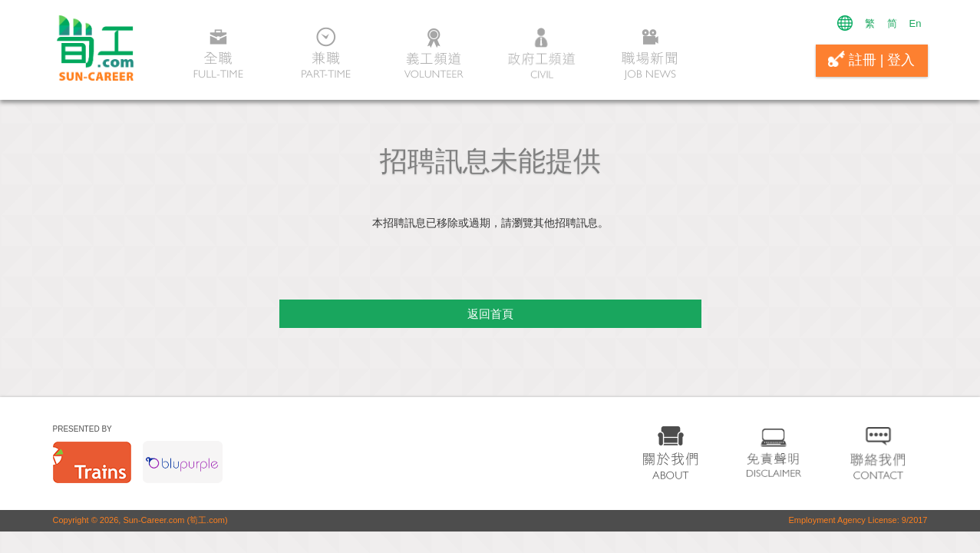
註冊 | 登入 (872, 59)
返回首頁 (490, 314)
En (916, 23)
